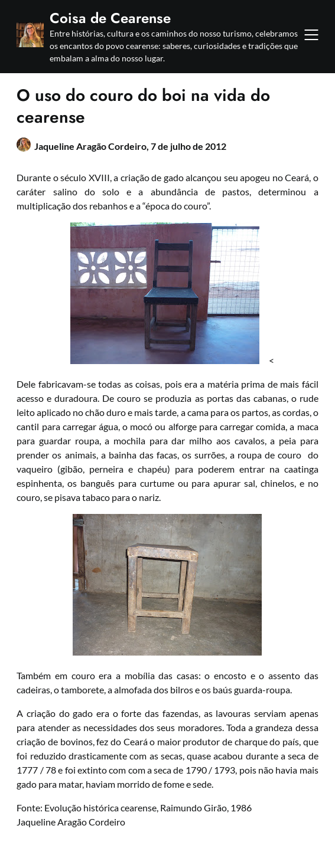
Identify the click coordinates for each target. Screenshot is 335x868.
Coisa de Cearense (110, 18)
